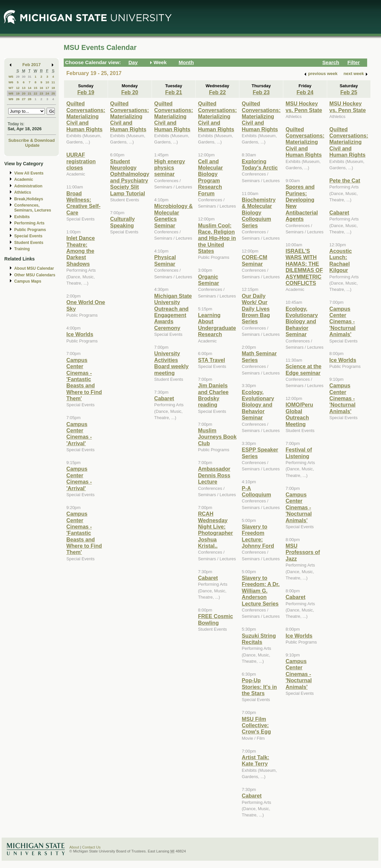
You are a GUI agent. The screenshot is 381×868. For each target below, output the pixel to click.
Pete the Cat (345, 180)
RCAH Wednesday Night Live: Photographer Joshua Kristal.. (216, 530)
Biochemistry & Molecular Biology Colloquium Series (259, 213)
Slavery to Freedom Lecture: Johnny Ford (258, 536)
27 (24, 99)
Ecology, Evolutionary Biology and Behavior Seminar (258, 405)
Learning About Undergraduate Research (217, 325)
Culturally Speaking (123, 222)
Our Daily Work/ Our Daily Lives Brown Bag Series (256, 309)
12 (18, 88)
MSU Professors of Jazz (303, 552)
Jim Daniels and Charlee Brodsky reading (213, 395)
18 (53, 88)
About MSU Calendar (34, 268)
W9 (11, 99)
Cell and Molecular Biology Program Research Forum (210, 177)
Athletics (23, 192)
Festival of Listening (299, 453)
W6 (11, 82)
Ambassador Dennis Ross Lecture (214, 475)
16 (41, 88)
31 (30, 77)
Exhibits (22, 217)
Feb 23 (261, 92)
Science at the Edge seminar (304, 369)
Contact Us (91, 847)
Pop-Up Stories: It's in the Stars (259, 687)
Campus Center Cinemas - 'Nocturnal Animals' (299, 507)
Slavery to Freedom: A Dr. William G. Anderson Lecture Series (261, 591)
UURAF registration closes (81, 161)
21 (30, 93)
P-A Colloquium (256, 491)
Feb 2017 (32, 65)
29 (18, 77)
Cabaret (164, 398)
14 (30, 88)
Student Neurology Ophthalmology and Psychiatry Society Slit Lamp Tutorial (130, 177)
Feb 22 (217, 92)
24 (47, 93)
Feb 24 (305, 92)
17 (47, 88)
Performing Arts (29, 223)
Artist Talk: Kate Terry (255, 760)
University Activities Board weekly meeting (171, 363)
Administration (28, 186)
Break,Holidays (29, 199)
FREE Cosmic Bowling (216, 619)
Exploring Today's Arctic (260, 164)
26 (18, 99)
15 (35, 88)
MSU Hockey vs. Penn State (304, 107)
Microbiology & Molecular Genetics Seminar (173, 216)
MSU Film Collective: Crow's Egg (256, 725)
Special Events (28, 236)
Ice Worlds (80, 334)
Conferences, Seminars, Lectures (33, 208)
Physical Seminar (165, 260)
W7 (11, 88)
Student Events (29, 243)
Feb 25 (349, 92)
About (74, 847)
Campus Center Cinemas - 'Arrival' (79, 434)
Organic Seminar (209, 280)
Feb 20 (130, 92)
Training (22, 249)
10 (47, 82)
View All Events (29, 173)
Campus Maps (28, 281)
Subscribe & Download (32, 140)
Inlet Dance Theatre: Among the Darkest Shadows (81, 251)
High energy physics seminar (170, 168)
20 (24, 93)
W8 (11, 93)
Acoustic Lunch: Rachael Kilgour (341, 260)
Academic (24, 179)
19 (18, 93)
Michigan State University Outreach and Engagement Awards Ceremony (173, 312)
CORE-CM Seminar (254, 260)
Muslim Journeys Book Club (217, 437)
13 (24, 88)
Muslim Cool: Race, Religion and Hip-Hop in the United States (217, 238)
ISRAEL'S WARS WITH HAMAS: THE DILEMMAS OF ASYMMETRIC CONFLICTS (304, 267)
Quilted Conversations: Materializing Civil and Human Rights (86, 116)
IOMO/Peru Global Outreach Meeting (299, 414)
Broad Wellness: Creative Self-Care (83, 203)
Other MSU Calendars (35, 275)
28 (30, 99)
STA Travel (212, 360)
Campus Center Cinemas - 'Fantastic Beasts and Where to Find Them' (84, 379)
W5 (11, 77)
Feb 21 (173, 92)
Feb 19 (86, 92)
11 (53, 82)
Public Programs (30, 230)
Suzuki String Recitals (259, 639)
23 (41, 93)
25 (53, 93)
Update (32, 145)
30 (24, 77)
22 (35, 93)
